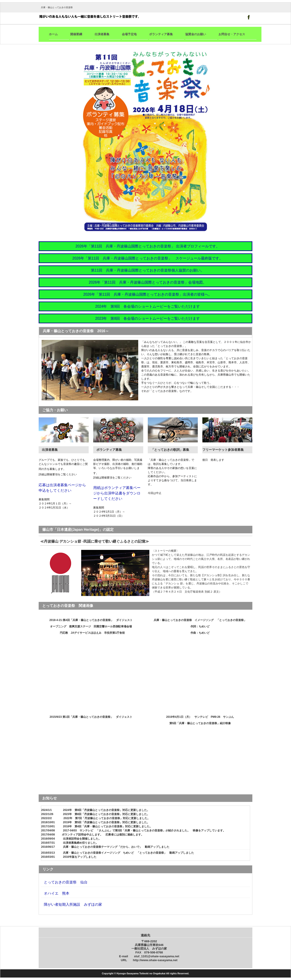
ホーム (53, 34)
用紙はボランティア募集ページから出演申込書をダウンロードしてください (117, 493)
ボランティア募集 (161, 34)
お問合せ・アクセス (232, 34)
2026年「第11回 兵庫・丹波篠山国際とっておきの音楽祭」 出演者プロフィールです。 (148, 246)
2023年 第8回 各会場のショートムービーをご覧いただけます (148, 318)
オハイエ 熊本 (57, 893)
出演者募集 (102, 34)
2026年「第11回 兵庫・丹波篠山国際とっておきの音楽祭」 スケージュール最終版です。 (147, 258)
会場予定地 (129, 34)
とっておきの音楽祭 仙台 (66, 882)
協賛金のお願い (196, 34)
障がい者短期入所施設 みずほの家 (73, 904)
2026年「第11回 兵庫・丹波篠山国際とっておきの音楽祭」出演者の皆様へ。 (147, 294)
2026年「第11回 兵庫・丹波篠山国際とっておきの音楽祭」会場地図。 (147, 282)
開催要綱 (76, 34)
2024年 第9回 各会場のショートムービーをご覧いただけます (148, 306)
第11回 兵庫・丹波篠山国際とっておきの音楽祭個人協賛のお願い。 (148, 270)
